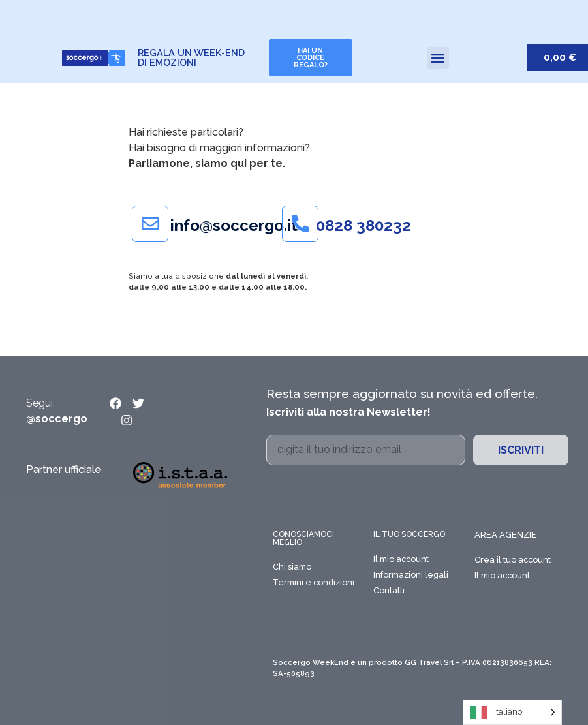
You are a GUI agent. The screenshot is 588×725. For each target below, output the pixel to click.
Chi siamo (292, 567)
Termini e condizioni (314, 582)
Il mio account (401, 559)
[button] (438, 58)
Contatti (389, 590)
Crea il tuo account (513, 560)
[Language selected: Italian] (512, 712)
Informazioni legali (411, 575)
